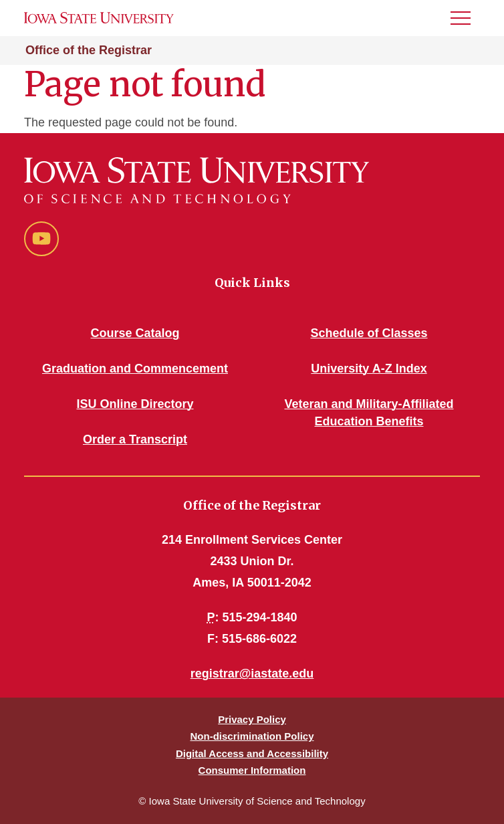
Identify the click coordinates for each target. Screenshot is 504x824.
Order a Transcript (135, 439)
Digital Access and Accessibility (252, 753)
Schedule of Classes (369, 333)
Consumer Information (252, 770)
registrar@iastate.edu (252, 674)
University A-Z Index (369, 369)
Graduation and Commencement (135, 369)
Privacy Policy (252, 719)
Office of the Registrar (89, 50)
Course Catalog (135, 333)
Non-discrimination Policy (252, 736)
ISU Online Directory (135, 404)
